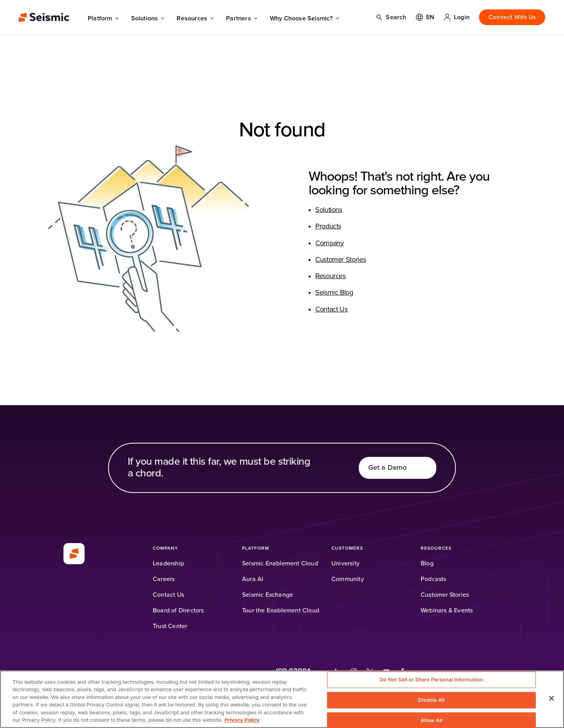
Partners (242, 18)
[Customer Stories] (445, 595)
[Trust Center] (170, 626)
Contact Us (331, 310)
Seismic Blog (334, 293)
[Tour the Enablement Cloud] (281, 610)
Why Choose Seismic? (305, 18)
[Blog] (427, 563)
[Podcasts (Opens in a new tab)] (434, 579)
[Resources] (436, 548)
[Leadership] (168, 563)
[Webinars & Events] (447, 610)
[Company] (165, 548)
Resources (195, 18)
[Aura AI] (253, 579)
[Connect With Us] (512, 17)
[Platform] (256, 548)
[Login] (457, 17)
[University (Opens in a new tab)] (345, 563)
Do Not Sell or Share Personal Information (431, 680)
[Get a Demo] (398, 468)
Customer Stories (341, 260)
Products (328, 226)
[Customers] (347, 548)
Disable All (432, 700)
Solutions (148, 18)
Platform (103, 18)
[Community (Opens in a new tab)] (348, 579)
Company (329, 243)
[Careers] (164, 579)
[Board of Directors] (178, 610)
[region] (282, 699)
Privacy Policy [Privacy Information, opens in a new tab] (242, 720)
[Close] (551, 698)
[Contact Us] (168, 595)
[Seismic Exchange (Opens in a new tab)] (268, 595)
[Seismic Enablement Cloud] (280, 563)
